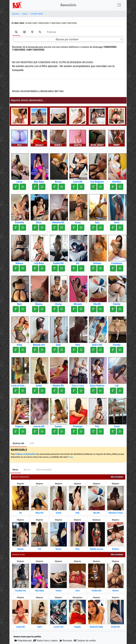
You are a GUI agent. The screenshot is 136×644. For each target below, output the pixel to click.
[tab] (16, 32)
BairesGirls (68, 5)
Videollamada (23, 641)
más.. (72, 457)
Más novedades (117, 477)
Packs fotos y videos (45, 641)
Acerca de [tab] (18, 443)
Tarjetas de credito (85, 641)
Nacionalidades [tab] (44, 470)
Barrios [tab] (27, 470)
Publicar (52, 32)
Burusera (66, 641)
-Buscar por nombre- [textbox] (67, 39)
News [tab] (15, 470)
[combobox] (68, 39)
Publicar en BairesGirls (26, 454)
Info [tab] (32, 443)
